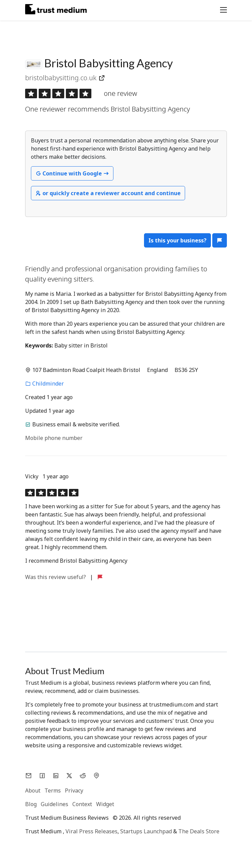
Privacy (74, 790)
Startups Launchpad (146, 831)
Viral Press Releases (92, 831)
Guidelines (55, 804)
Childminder (44, 384)
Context (82, 804)
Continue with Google (72, 173)
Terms (53, 790)
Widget (105, 804)
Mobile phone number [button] (54, 438)
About (33, 790)
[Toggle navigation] (221, 9)
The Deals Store (199, 831)
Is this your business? (177, 240)
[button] (220, 240)
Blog (31, 804)
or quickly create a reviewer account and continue (108, 193)
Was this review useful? (56, 577)
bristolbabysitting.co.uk (62, 78)
